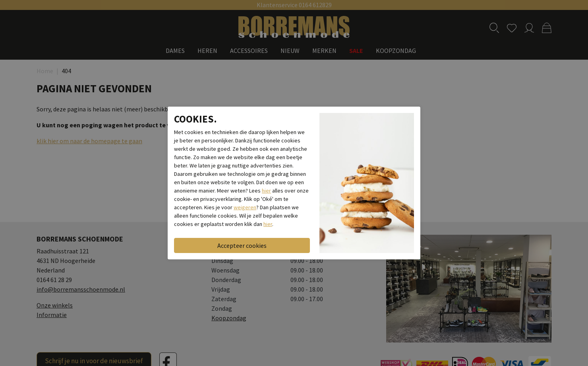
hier (266, 191)
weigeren (245, 207)
